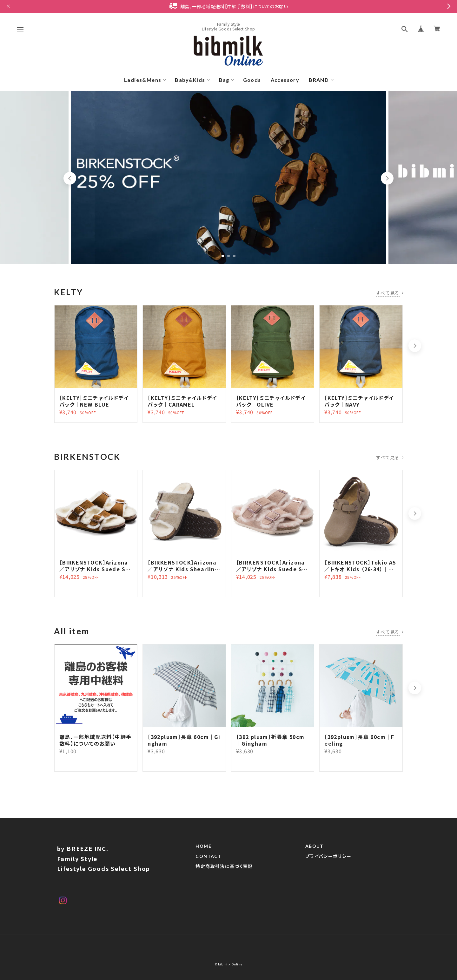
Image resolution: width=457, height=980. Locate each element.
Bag (224, 80)
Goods (252, 80)
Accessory (285, 80)
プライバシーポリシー (328, 856)
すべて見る (388, 293)
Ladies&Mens (143, 80)
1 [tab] (223, 256)
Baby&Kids (190, 80)
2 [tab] (228, 256)
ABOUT (315, 846)
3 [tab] (234, 256)
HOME (203, 846)
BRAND (319, 80)
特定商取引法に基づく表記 (224, 866)
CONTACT (209, 856)
